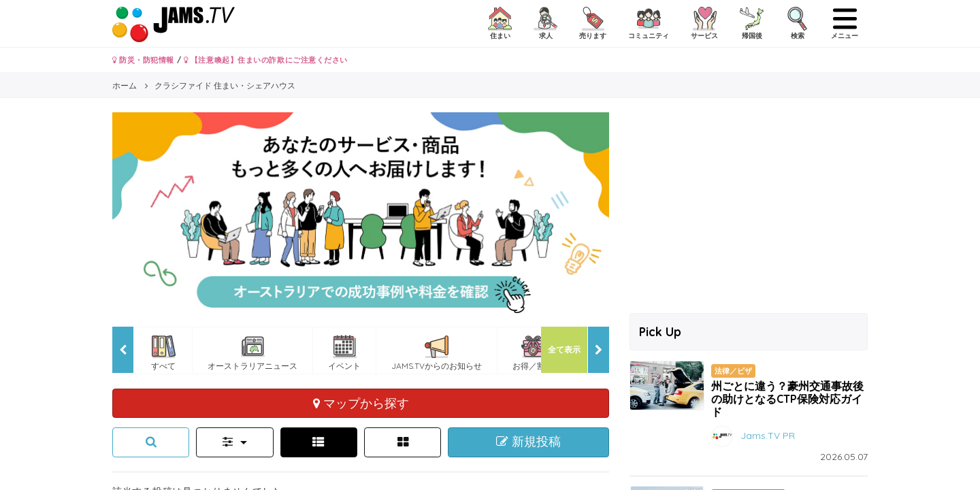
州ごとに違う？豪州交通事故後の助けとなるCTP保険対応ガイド (787, 399)
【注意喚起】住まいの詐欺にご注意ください (266, 60)
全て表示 (564, 349)
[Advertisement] (749, 208)
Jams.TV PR (768, 436)
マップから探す (361, 403)
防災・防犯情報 (143, 60)
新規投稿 (528, 442)
